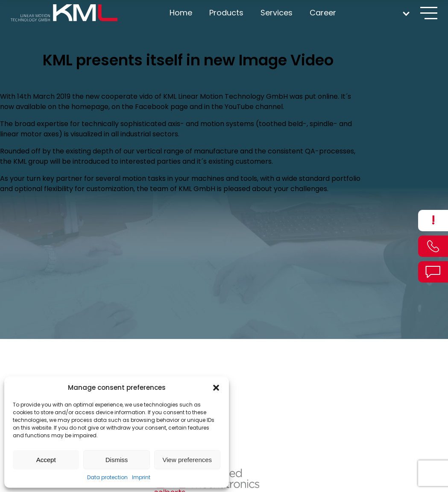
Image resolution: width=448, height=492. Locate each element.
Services (277, 13)
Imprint (141, 477)
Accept (46, 460)
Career (323, 13)
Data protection (107, 477)
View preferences (187, 460)
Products (226, 13)
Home (181, 13)
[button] (216, 388)
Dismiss (117, 460)
